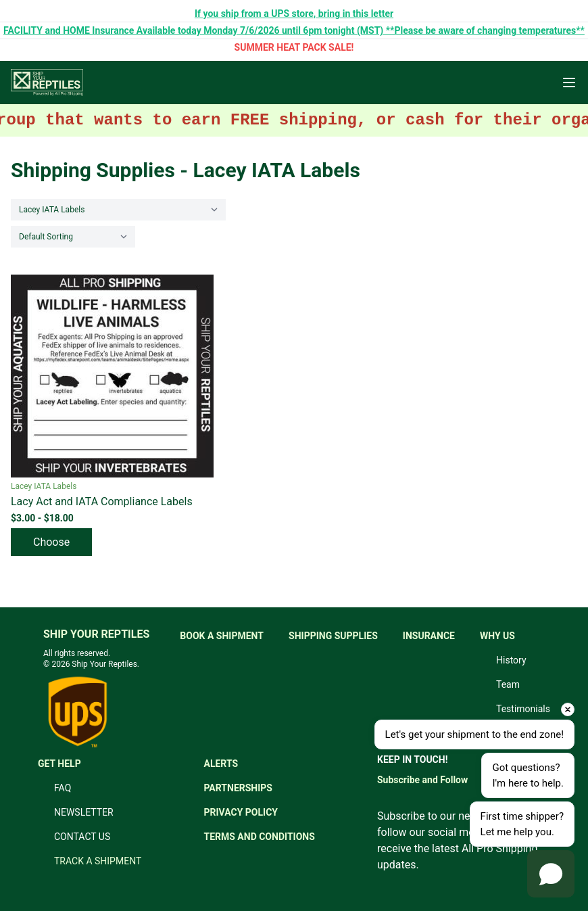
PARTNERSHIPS (238, 788)
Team (508, 684)
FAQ (63, 788)
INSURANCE (429, 636)
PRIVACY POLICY (241, 812)
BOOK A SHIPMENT (222, 636)
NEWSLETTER (84, 812)
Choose (51, 542)
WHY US (497, 636)
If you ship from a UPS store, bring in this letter (294, 14)
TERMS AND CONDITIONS (259, 837)
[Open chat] (551, 874)
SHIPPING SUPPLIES (333, 636)
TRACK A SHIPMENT (98, 861)
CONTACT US (82, 837)
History (511, 660)
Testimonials (523, 709)
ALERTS (221, 764)
